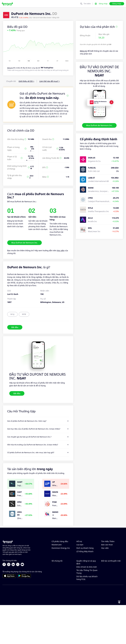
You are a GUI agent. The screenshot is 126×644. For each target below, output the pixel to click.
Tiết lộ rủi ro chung (85, 602)
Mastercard (57, 565)
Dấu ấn (55, 601)
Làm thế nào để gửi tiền (87, 549)
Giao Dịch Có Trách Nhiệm (109, 554)
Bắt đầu (15, 327)
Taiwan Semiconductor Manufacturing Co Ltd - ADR (62, 549)
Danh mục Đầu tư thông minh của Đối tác (112, 599)
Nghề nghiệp (57, 590)
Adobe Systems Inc (60, 558)
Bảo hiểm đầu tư (108, 594)
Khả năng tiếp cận (59, 597)
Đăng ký (83, 51)
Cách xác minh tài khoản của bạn (87, 564)
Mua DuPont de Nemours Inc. (99, 125)
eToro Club (106, 590)
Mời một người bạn (110, 584)
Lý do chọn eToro (59, 584)
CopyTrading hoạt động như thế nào (111, 547)
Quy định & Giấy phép (86, 599)
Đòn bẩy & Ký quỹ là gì (111, 558)
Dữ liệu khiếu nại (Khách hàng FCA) (87, 617)
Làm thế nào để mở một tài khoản (87, 558)
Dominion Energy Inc (61, 569)
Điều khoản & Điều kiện (87, 606)
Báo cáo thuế (107, 565)
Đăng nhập (103, 4)
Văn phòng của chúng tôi (62, 594)
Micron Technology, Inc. (62, 555)
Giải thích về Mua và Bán (112, 562)
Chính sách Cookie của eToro (86, 588)
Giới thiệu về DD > (26, 81)
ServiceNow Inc (58, 562)
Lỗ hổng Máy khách (85, 572)
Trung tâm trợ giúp (85, 546)
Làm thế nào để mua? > (49, 81)
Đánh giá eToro (58, 587)
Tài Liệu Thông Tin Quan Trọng (87, 610)
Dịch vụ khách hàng (85, 569)
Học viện (61, 250)
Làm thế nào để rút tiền (87, 553)
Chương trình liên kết (110, 587)
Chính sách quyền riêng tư (87, 594)
